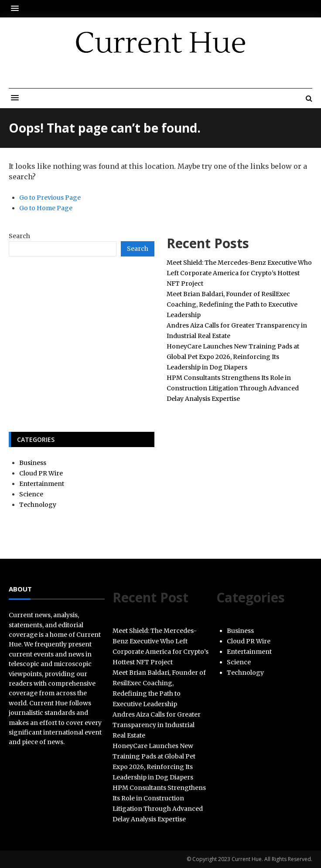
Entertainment (42, 484)
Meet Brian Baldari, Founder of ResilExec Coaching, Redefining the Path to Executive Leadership (232, 304)
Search (19, 236)
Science (31, 494)
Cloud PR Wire (41, 473)
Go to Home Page (46, 208)
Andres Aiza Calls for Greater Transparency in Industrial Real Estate (157, 725)
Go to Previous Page (50, 198)
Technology (38, 505)
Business (33, 463)
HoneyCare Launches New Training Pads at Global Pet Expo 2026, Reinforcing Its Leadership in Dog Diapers (233, 357)
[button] (17, 9)
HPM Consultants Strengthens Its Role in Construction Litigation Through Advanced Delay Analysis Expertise (233, 388)
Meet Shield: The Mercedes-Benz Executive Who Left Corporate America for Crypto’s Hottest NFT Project (239, 273)
